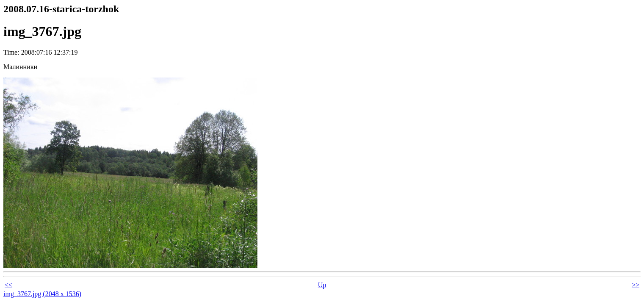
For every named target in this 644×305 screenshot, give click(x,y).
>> (636, 285)
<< (8, 285)
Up (322, 285)
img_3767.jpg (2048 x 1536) (42, 294)
